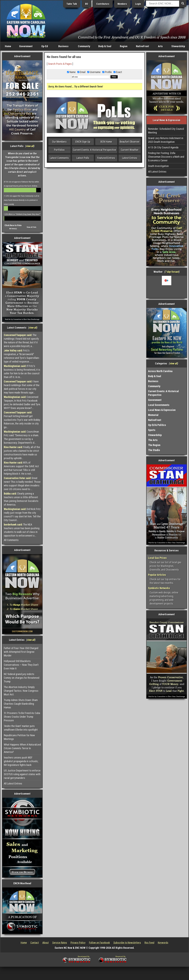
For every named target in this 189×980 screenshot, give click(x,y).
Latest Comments (59, 158)
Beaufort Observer (130, 142)
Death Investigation (158, 166)
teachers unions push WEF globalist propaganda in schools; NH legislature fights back (21, 761)
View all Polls (32, 227)
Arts (160, 46)
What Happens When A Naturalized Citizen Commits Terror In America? (22, 748)
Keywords (163, 943)
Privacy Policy (78, 943)
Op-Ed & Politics (157, 425)
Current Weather (130, 150)
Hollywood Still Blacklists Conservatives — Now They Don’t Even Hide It (21, 665)
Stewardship (178, 46)
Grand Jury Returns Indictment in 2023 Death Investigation (166, 140)
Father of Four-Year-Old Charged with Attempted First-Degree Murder (21, 652)
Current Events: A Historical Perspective (94, 150)
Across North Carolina (160, 371)
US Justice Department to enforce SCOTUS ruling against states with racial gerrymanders (22, 774)
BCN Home (106, 142)
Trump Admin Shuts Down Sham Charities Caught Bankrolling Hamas (21, 704)
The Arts (153, 440)
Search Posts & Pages (60, 64)
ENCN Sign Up (83, 142)
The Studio (154, 450)
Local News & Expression (162, 410)
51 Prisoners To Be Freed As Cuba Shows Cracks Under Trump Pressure (22, 717)
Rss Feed (149, 943)
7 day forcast (172, 272)
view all (30, 146)
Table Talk (72, 4)
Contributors (103, 4)
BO (87, 4)
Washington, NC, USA (167, 287)
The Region (154, 445)
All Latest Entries (13, 783)
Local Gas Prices (157, 558)
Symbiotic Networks (159, 588)
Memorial (153, 415)
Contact (35, 943)
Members (122, 4)
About (46, 943)
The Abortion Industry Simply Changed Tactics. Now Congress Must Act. (21, 691)
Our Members (59, 142)
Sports (152, 430)
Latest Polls (83, 158)
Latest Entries (130, 158)
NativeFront (142, 46)
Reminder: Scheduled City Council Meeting (166, 131)
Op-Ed (45, 46)
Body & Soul (105, 46)
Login (138, 4)
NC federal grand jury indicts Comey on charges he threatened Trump (22, 678)
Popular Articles (157, 575)
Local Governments (159, 405)
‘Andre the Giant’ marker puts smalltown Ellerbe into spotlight (21, 728)
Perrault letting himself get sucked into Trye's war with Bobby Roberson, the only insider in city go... (22, 420)
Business (63, 46)
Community (84, 46)
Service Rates (60, 943)
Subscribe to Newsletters (127, 943)
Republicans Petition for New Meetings (19, 737)
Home (8, 46)
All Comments (11, 540)
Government (26, 46)
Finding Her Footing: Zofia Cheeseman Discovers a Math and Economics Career (166, 157)
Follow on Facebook (99, 943)
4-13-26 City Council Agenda (163, 147)
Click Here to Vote (13, 225)
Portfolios (59, 150)
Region (124, 46)
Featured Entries (106, 158)
